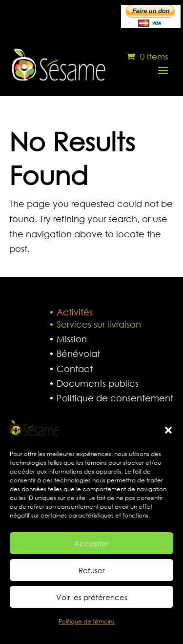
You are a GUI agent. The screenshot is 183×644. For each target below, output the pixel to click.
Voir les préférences (92, 597)
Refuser (92, 570)
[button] (168, 430)
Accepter (91, 543)
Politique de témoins (87, 621)
